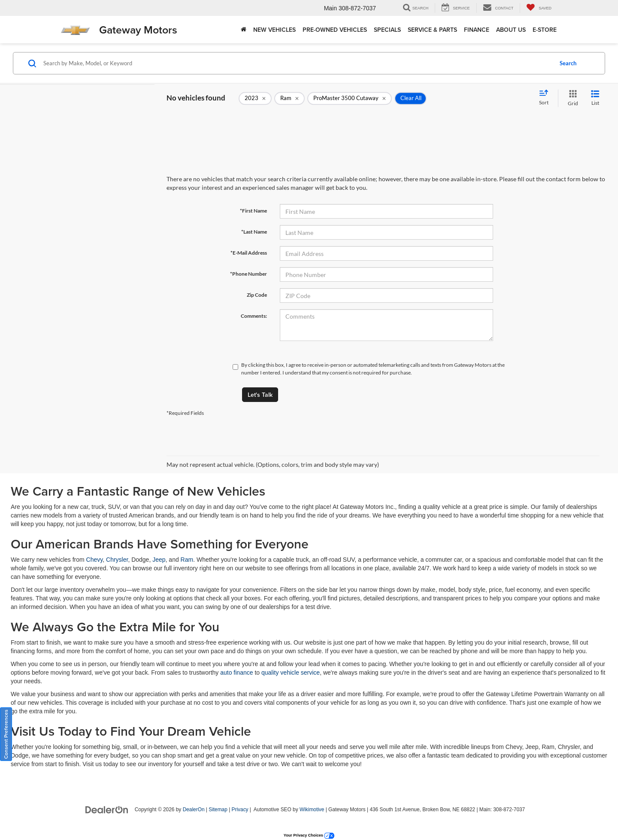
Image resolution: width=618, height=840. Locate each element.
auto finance (236, 673)
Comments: (254, 316)
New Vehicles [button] (274, 30)
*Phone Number (248, 274)
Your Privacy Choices (309, 835)
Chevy (95, 560)
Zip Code (257, 295)
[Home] (244, 30)
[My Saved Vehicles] (539, 8)
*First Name (253, 211)
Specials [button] (387, 30)
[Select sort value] (546, 98)
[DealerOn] (107, 809)
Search (568, 63)
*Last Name (254, 232)
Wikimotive (312, 810)
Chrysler (117, 560)
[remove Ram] (289, 98)
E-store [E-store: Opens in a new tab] (545, 30)
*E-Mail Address (249, 253)
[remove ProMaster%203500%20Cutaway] (350, 98)
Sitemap (218, 810)
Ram (187, 560)
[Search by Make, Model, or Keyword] (297, 63)
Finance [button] (477, 30)
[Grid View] (571, 98)
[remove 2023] (255, 98)
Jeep (159, 560)
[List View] (595, 98)
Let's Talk (260, 395)
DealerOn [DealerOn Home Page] (194, 810)
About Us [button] (511, 30)
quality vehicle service (291, 673)
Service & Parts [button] (432, 30)
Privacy (240, 810)
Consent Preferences (6, 734)
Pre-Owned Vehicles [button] (335, 30)
